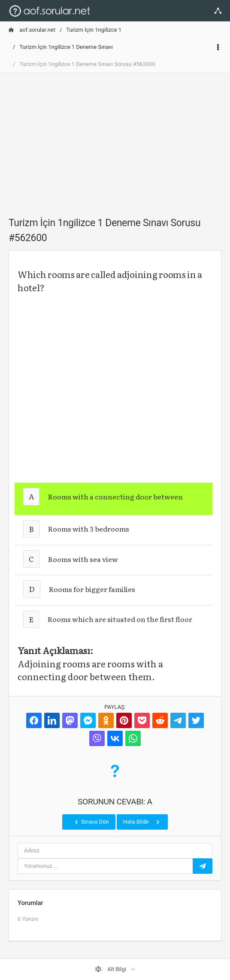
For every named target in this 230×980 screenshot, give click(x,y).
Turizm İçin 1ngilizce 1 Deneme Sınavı (66, 47)
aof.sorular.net (32, 30)
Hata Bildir (142, 822)
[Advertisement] (115, 140)
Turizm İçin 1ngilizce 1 (94, 30)
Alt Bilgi (111, 969)
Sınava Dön (91, 822)
